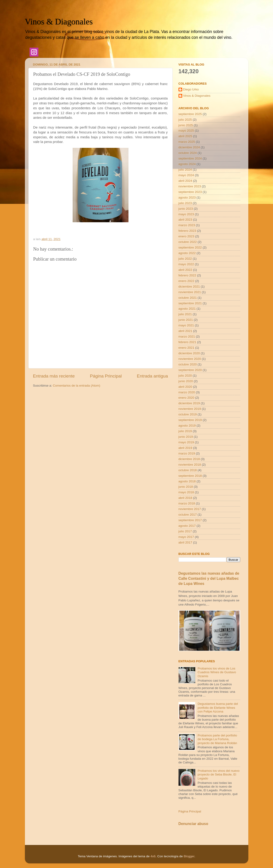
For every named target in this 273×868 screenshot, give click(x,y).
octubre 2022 (188, 242)
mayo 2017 (186, 537)
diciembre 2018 (189, 459)
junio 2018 (186, 487)
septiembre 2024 (190, 158)
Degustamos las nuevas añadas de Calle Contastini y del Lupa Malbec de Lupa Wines (209, 578)
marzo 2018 (187, 503)
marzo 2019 (187, 453)
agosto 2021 (187, 309)
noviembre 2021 (190, 292)
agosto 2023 (187, 197)
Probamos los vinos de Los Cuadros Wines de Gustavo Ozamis (217, 672)
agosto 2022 (187, 253)
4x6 (153, 856)
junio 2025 (186, 125)
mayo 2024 (186, 175)
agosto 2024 (187, 164)
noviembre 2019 (190, 409)
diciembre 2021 (189, 287)
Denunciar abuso (193, 824)
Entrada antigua (152, 376)
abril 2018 (185, 498)
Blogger (189, 856)
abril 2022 (185, 270)
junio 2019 (186, 437)
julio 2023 (185, 203)
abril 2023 (185, 220)
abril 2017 (185, 542)
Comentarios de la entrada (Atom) (76, 386)
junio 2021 (186, 320)
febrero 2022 (187, 275)
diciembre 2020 (189, 353)
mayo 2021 (186, 325)
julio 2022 (185, 259)
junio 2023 (186, 209)
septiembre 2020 (190, 370)
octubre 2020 (188, 364)
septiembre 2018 (190, 476)
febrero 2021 (187, 342)
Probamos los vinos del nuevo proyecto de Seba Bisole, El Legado (219, 774)
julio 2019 (185, 431)
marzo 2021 (187, 336)
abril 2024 (185, 181)
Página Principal (106, 376)
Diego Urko (191, 89)
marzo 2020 (187, 392)
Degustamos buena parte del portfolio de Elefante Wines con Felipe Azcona (218, 707)
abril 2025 (185, 136)
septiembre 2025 (190, 114)
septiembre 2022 (190, 247)
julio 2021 (185, 314)
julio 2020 (185, 376)
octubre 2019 (188, 414)
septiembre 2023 (190, 192)
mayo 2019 (186, 442)
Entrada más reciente (54, 376)
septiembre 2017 (190, 520)
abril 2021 (185, 331)
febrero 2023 (187, 231)
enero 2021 (186, 348)
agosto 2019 (187, 426)
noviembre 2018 (190, 465)
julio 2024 (185, 170)
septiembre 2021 (190, 303)
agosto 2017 (187, 526)
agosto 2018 (187, 481)
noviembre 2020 (190, 359)
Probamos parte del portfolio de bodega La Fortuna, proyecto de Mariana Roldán (217, 739)
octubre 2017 (188, 515)
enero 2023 (186, 236)
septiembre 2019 (190, 420)
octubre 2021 (188, 298)
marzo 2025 (187, 142)
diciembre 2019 (189, 403)
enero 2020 (186, 398)
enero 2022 (186, 281)
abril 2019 (185, 448)
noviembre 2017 (190, 509)
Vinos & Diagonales (59, 22)
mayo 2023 (186, 214)
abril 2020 (185, 387)
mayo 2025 (186, 131)
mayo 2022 (186, 264)
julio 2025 (185, 120)
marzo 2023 (187, 225)
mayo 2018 (186, 492)
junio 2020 (186, 381)
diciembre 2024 (189, 147)
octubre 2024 (188, 153)
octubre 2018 (188, 470)
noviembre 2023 (190, 186)
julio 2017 (185, 531)
